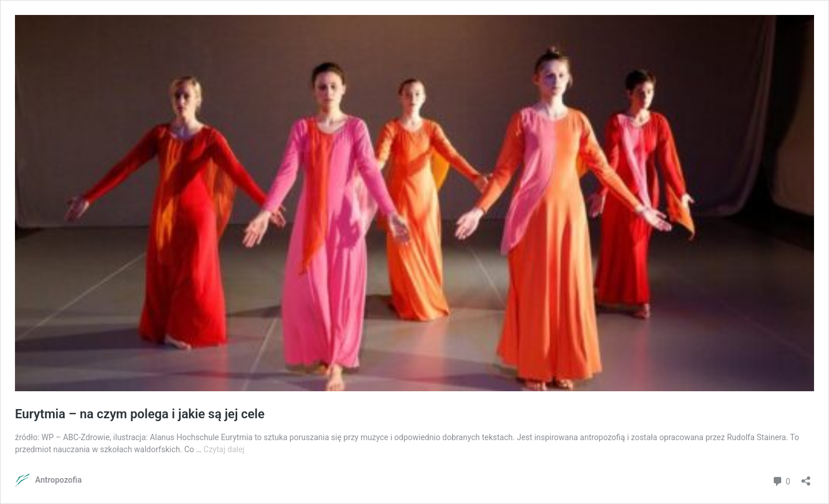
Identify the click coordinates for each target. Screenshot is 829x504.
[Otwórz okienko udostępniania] (806, 477)
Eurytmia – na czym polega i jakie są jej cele (140, 414)
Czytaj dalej (224, 449)
